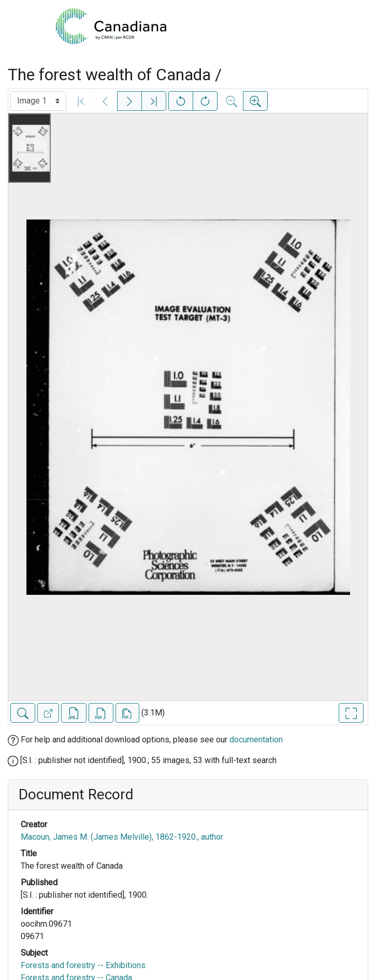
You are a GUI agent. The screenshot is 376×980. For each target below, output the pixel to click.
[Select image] (38, 101)
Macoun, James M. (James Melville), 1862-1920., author (122, 837)
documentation (256, 740)
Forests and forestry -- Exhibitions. (84, 965)
